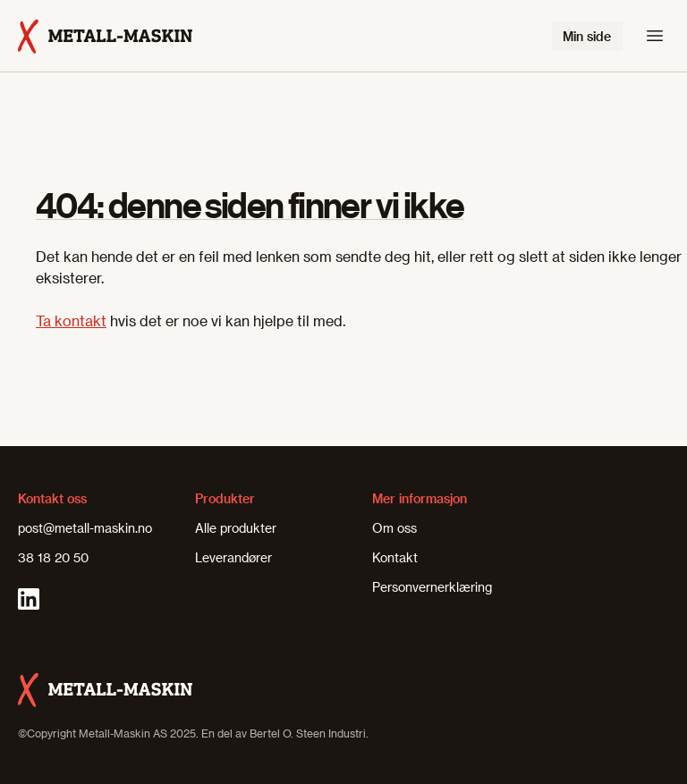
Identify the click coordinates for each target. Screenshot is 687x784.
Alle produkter (236, 528)
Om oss (394, 528)
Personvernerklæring (432, 587)
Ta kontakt (71, 320)
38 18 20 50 (53, 557)
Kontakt (395, 557)
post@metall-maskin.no (85, 528)
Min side (587, 36)
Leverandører (233, 557)
